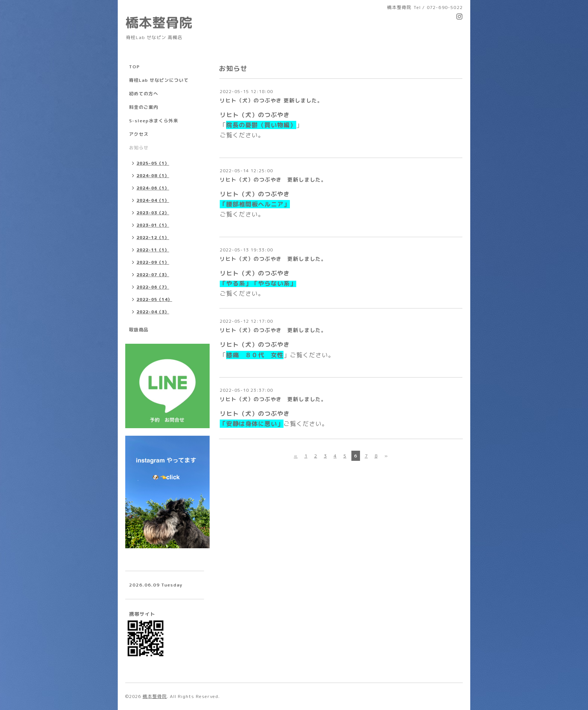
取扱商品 (139, 330)
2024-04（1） (153, 200)
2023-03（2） (153, 213)
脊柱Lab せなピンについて (159, 80)
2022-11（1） (153, 250)
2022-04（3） (153, 312)
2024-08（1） (153, 176)
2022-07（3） (153, 275)
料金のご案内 (144, 107)
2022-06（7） (153, 287)
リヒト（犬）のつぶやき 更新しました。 (271, 100)
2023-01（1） (153, 225)
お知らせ (139, 148)
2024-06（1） (153, 188)
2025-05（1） (153, 163)
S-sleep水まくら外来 (154, 121)
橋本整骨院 (159, 22)
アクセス (139, 134)
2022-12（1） (153, 238)
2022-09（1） (153, 262)
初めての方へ (144, 94)
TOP (134, 67)
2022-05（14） (154, 299)
